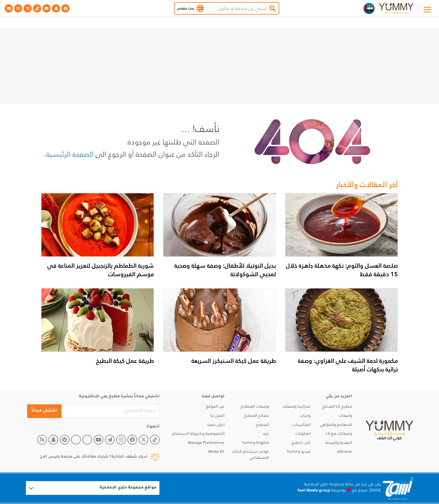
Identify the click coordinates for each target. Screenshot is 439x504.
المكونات (303, 434)
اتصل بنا (217, 416)
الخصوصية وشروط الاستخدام (198, 434)
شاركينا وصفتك (297, 407)
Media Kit (216, 452)
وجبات (305, 416)
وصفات (345, 416)
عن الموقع (215, 407)
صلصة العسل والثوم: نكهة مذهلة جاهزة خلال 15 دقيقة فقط (342, 270)
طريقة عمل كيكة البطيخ (125, 361)
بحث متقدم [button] (186, 8)
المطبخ (262, 425)
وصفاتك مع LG (339, 434)
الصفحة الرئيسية (70, 154)
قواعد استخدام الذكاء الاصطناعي (251, 455)
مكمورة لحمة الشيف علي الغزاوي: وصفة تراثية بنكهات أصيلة (348, 365)
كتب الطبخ (301, 443)
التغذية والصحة (339, 443)
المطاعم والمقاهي (336, 425)
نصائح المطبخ (256, 416)
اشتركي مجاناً (44, 411)
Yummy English (255, 443)
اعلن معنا (216, 425)
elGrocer (345, 452)
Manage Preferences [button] (206, 443)
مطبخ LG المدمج (337, 407)
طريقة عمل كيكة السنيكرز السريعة (234, 361)
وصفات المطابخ (255, 407)
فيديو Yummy (299, 452)
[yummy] (389, 431)
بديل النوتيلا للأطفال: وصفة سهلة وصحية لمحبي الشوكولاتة (225, 270)
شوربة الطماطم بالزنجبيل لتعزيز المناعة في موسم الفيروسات (101, 270)
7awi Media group (314, 491)
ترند (266, 434)
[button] (200, 8)
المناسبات (302, 425)
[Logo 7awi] (398, 488)
